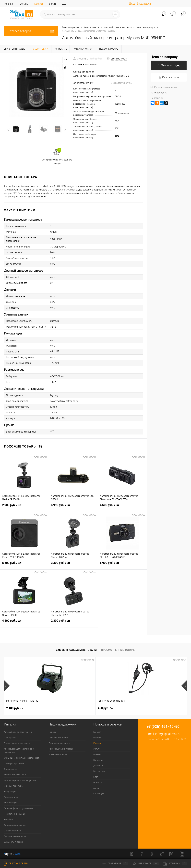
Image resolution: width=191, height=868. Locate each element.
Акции (96, 788)
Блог (96, 777)
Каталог (39, 4)
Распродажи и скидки (59, 743)
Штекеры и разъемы (14, 763)
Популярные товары (59, 738)
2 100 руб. (16, 708)
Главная (8, 4)
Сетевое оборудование (15, 825)
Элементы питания (13, 842)
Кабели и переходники (15, 775)
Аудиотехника (11, 769)
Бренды (97, 754)
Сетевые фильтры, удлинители (19, 808)
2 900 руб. (24, 507)
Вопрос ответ (100, 771)
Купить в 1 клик (169, 77)
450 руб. (76, 708)
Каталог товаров (31, 31)
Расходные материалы (15, 836)
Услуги (53, 4)
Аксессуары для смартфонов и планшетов (19, 751)
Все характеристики (122, 83)
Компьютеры (10, 803)
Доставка (98, 766)
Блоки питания (11, 797)
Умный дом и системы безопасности (22, 758)
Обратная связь (16, 864)
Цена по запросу (164, 57)
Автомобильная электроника (18, 732)
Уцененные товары (58, 754)
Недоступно (159, 93)
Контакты (98, 760)
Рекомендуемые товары (61, 749)
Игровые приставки (14, 786)
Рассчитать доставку (164, 87)
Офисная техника (12, 831)
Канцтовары (10, 791)
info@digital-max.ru (168, 734)
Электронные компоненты (17, 743)
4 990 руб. (73, 507)
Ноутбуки (8, 819)
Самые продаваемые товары (76, 650)
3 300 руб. (73, 565)
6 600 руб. (122, 507)
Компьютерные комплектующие (20, 780)
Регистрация (144, 3)
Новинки (53, 732)
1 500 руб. (138, 708)
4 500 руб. (24, 623)
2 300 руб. (73, 623)
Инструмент (10, 738)
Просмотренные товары (118, 650)
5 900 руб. (122, 565)
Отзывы (24, 4)
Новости (97, 782)
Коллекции (99, 794)
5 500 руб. (24, 565)
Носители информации (15, 814)
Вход (132, 3)
